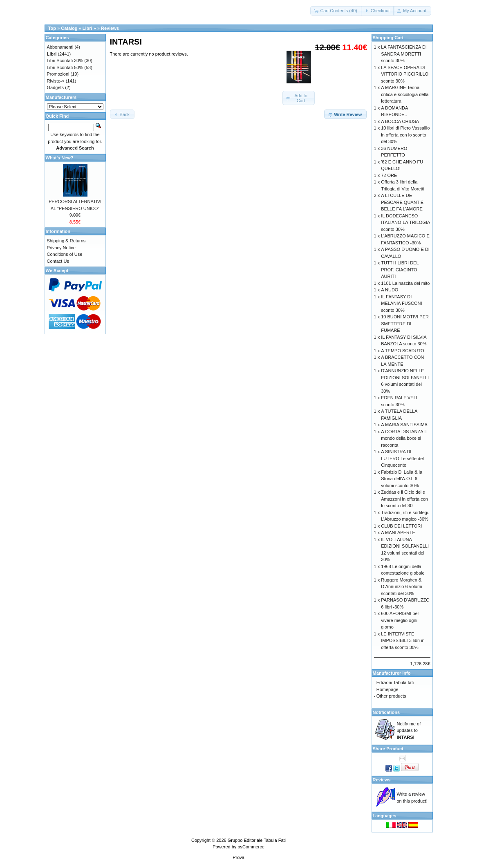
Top (52, 28)
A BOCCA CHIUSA (400, 121)
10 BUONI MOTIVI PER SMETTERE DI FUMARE (405, 323)
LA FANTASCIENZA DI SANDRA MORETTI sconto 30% (404, 54)
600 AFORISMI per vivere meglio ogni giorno (400, 620)
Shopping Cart (388, 38)
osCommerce (251, 847)
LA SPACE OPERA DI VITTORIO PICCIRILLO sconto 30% (405, 74)
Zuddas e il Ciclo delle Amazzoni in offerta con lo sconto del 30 (404, 499)
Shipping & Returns (66, 241)
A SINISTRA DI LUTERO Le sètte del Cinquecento (402, 458)
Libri (87, 28)
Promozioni (58, 74)
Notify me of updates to (409, 730)
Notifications (386, 712)
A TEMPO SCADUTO (402, 351)
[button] (336, 11)
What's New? (60, 158)
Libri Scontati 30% (65, 60)
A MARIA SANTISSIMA (404, 425)
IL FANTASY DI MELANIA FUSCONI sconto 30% (401, 303)
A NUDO (390, 290)
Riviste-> (56, 81)
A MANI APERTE (398, 532)
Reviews (110, 28)
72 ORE (389, 175)
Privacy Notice (61, 248)
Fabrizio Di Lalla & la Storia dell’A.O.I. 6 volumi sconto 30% (402, 479)
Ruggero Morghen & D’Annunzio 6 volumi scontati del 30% (401, 587)
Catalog (69, 28)
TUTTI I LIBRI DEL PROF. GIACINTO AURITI (400, 270)
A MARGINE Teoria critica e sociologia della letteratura (405, 94)
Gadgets (56, 87)
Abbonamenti (60, 47)
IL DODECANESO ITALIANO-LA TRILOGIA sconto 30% (405, 223)
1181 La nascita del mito (405, 283)
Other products (391, 696)
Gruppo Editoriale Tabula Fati (257, 840)
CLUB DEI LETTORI (401, 526)
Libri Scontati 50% (65, 67)
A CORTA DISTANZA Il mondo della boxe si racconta (404, 438)
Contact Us (58, 261)
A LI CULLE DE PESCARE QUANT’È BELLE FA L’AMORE (402, 202)
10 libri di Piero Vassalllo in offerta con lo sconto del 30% (405, 135)
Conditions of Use (65, 254)
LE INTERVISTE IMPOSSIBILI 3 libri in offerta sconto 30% (403, 641)
